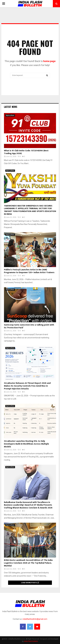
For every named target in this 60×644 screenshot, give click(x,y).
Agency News (10, 115)
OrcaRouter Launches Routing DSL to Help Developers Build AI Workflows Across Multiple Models (26, 444)
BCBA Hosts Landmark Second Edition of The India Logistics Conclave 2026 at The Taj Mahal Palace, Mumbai (28, 563)
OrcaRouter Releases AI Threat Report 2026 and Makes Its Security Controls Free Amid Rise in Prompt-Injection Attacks (27, 386)
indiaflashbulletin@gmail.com (35, 619)
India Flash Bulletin (31, 641)
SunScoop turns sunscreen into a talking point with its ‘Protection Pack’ (29, 326)
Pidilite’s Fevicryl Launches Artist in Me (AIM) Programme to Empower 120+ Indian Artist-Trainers (29, 271)
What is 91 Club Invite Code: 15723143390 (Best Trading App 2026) (26, 152)
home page (49, 61)
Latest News (11, 107)
